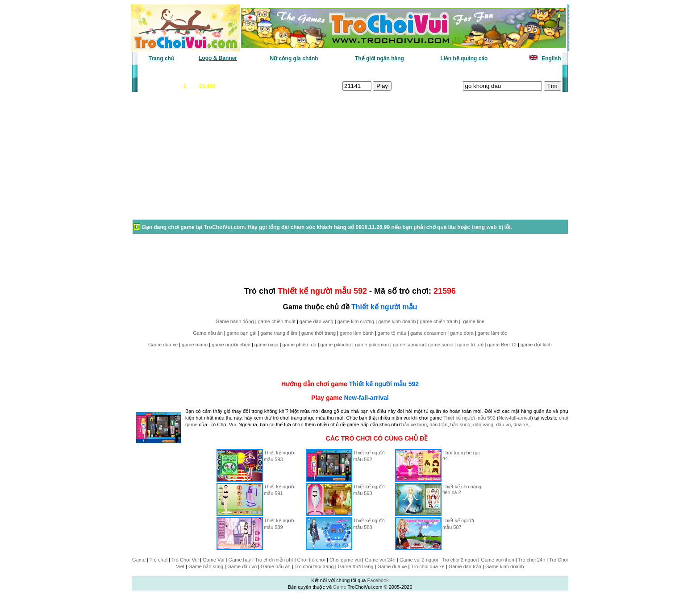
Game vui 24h (380, 560)
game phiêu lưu (300, 345)
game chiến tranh (439, 321)
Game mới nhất (215, 72)
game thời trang (319, 333)
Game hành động (235, 321)
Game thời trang (356, 566)
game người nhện (231, 345)
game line (474, 321)
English (551, 58)
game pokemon (372, 345)
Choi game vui (345, 560)
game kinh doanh (397, 321)
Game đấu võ (242, 566)
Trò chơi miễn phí (274, 560)
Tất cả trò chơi (411, 72)
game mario (195, 345)
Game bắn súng (206, 566)
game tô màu (392, 333)
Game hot (496, 72)
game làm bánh (357, 333)
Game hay (240, 560)
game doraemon (428, 333)
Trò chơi (158, 560)
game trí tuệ (470, 345)
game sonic (441, 345)
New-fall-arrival (366, 398)
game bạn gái (242, 333)
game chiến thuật (277, 321)
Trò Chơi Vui (185, 560)
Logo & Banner (218, 58)
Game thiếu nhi (457, 72)
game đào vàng (317, 321)
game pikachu (336, 345)
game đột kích (536, 345)
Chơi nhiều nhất (263, 72)
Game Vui (214, 560)
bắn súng (460, 424)
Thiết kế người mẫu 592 (384, 384)
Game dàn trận (465, 566)
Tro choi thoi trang (314, 566)
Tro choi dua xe (427, 566)
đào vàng (483, 424)
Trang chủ (161, 58)
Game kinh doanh (505, 566)
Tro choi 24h (532, 560)
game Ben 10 (502, 345)
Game (139, 560)
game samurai (408, 345)
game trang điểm (279, 333)
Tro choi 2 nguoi (459, 560)
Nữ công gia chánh (294, 58)
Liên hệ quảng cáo (464, 58)
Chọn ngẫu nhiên (362, 72)
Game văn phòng (165, 72)
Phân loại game (312, 72)
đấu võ (503, 424)
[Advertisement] (203, 160)
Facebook (378, 580)
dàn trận (438, 424)
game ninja (267, 345)
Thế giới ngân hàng (379, 58)
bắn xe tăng (414, 424)
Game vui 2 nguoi (419, 560)
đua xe (521, 424)
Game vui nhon (498, 560)
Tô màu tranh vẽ (536, 72)
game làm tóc (492, 333)
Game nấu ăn (208, 333)
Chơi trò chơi (311, 560)
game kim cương (356, 321)
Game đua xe (163, 345)
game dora (462, 333)
